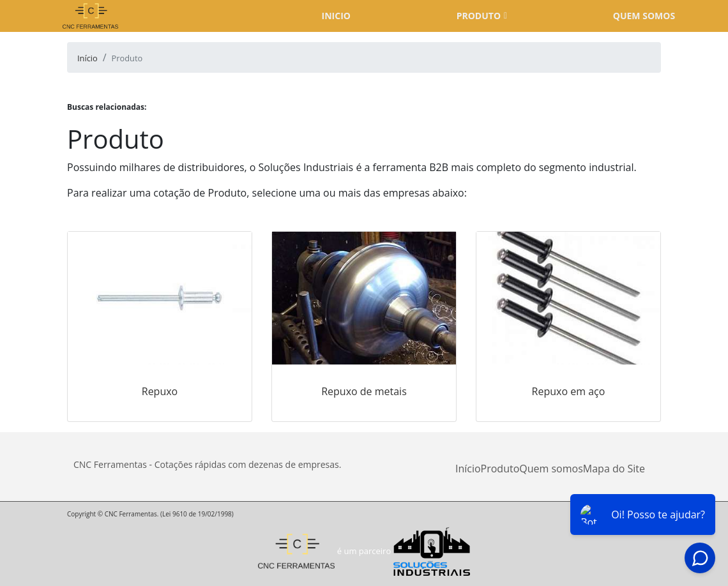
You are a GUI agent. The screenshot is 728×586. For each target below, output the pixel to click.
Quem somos (644, 16)
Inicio (336, 16)
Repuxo (160, 391)
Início (468, 469)
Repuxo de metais (364, 391)
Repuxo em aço (569, 391)
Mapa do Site (614, 469)
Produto (479, 16)
